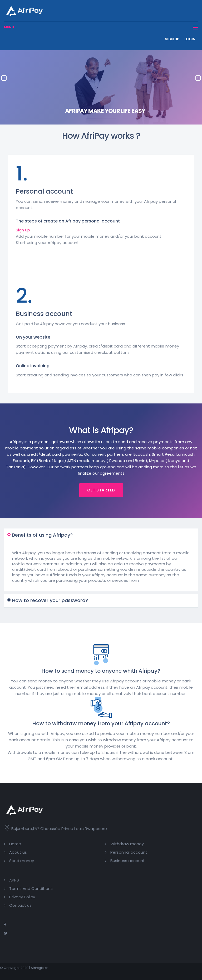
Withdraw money (127, 844)
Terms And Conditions (31, 888)
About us (18, 852)
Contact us (20, 905)
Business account (128, 861)
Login (190, 39)
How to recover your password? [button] (50, 600)
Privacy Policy (22, 897)
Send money (22, 861)
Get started (101, 490)
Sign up (172, 39)
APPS (14, 880)
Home (15, 844)
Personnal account (129, 852)
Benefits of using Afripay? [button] (42, 535)
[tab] (101, 535)
